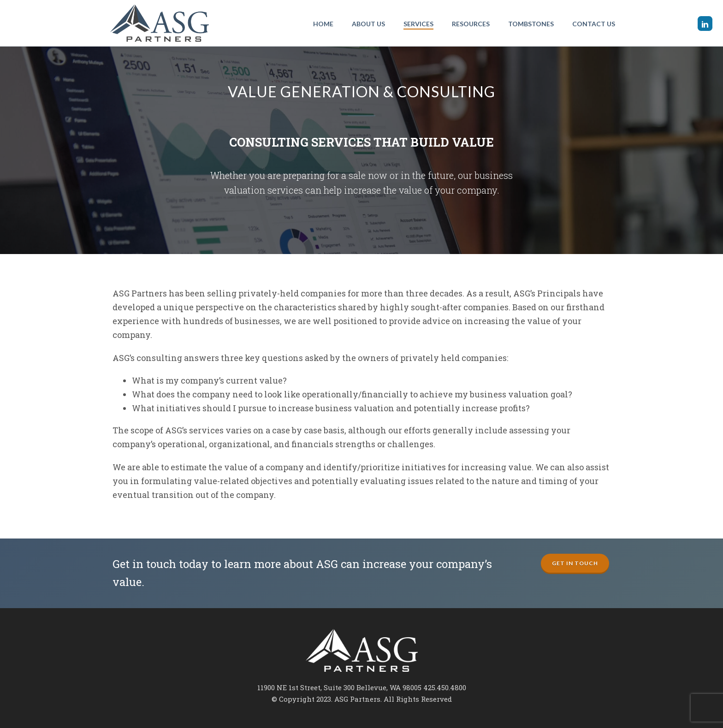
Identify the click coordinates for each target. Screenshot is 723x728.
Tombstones (531, 24)
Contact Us (594, 24)
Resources (471, 24)
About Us (368, 24)
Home (323, 24)
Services (418, 24)
